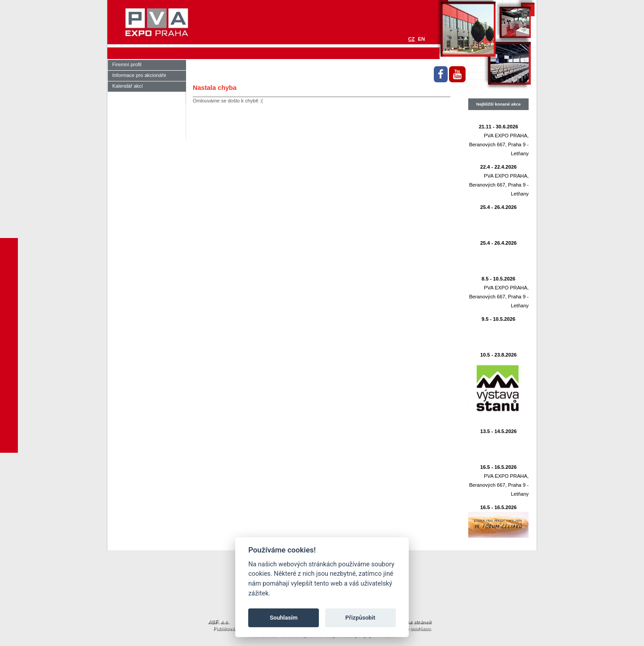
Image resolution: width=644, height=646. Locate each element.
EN (421, 39)
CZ (412, 39)
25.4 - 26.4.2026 (499, 207)
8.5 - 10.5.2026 (498, 279)
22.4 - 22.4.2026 (499, 167)
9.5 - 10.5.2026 (498, 319)
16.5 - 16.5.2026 (499, 467)
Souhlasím (284, 618)
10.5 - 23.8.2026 (499, 355)
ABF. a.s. (218, 621)
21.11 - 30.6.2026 (499, 127)
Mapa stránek (415, 621)
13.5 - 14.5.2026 (499, 431)
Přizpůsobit (360, 618)
